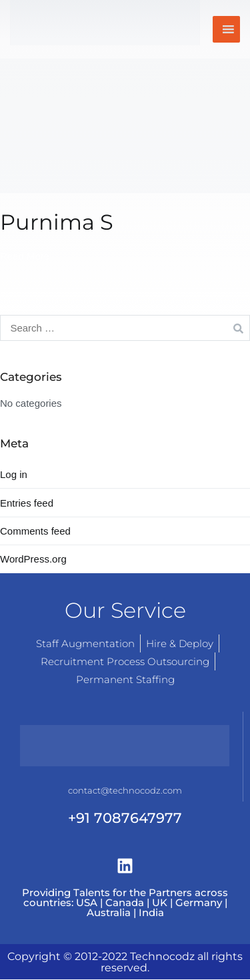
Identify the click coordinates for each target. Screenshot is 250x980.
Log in (14, 474)
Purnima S (57, 222)
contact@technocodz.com (125, 790)
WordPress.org (33, 559)
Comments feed (35, 531)
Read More (25, 256)
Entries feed (27, 503)
